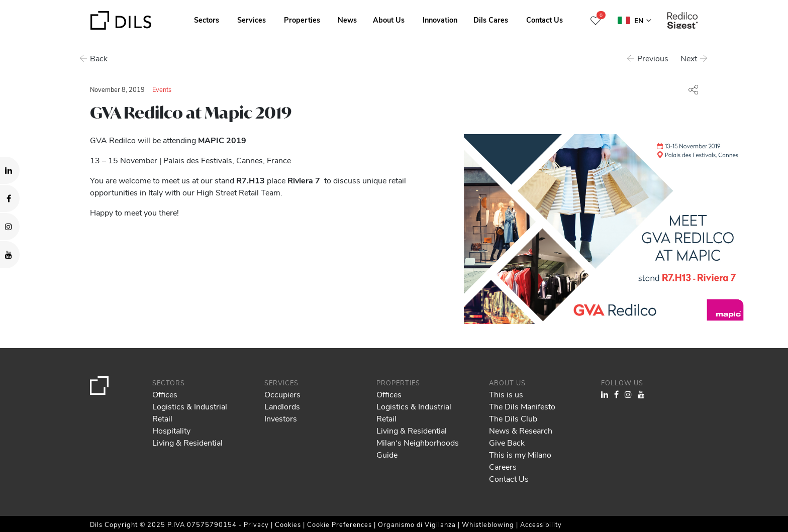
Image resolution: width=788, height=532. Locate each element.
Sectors (207, 20)
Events (162, 89)
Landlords (282, 406)
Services (252, 20)
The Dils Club (513, 418)
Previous (654, 58)
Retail (162, 418)
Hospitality (171, 430)
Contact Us (545, 20)
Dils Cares (491, 20)
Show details (351, 521)
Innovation (440, 20)
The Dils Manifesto (522, 406)
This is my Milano (520, 454)
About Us (389, 20)
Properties (302, 20)
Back (99, 58)
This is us (506, 394)
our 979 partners (66, 481)
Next (690, 58)
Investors (281, 418)
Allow (711, 472)
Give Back (507, 442)
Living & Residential (187, 442)
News (347, 20)
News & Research (521, 430)
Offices (165, 394)
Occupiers (282, 394)
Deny (711, 494)
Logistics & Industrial (190, 406)
